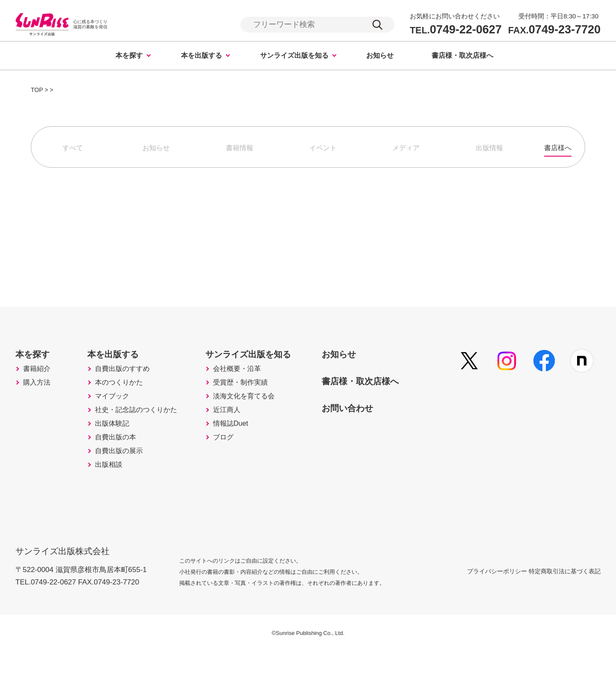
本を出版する (201, 57)
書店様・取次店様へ (462, 57)
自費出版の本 (123, 475)
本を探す (129, 57)
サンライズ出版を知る (294, 57)
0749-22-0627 (456, 30)
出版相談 (115, 510)
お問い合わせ (379, 422)
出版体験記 (119, 457)
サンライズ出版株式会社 (68, 587)
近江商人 (245, 439)
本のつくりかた (127, 403)
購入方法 (39, 403)
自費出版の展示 (127, 492)
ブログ (241, 475)
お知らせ (380, 57)
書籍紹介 (39, 385)
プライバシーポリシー (477, 613)
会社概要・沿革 (256, 385)
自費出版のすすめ (131, 385)
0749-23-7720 (554, 30)
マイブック (119, 421)
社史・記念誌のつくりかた (146, 439)
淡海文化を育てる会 (264, 421)
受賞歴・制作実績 (260, 403)
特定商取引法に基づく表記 (565, 613)
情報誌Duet (249, 457)
